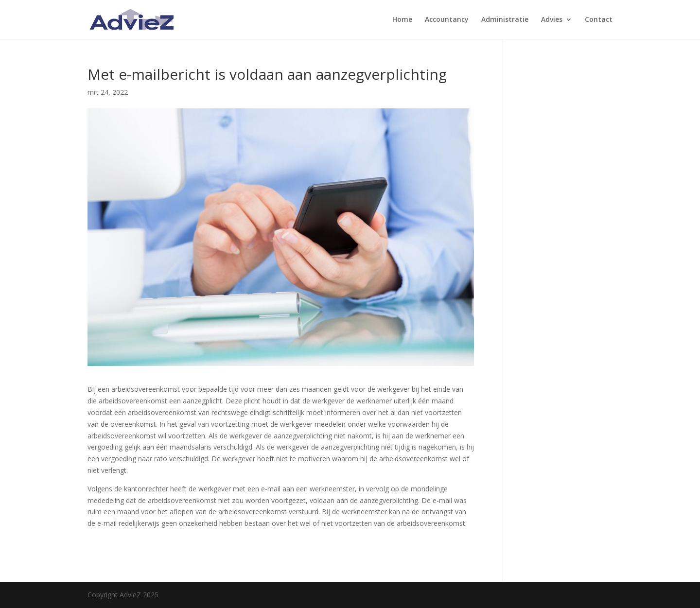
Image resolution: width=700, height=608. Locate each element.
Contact (599, 20)
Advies (552, 20)
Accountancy (447, 20)
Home (402, 20)
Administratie (505, 20)
